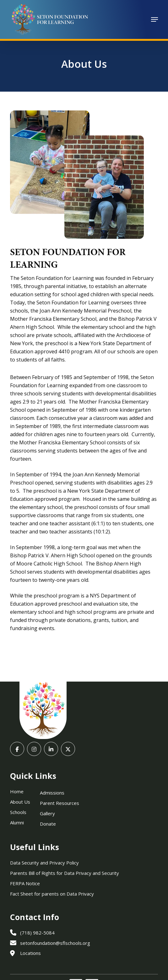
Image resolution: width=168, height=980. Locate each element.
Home (17, 791)
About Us (20, 802)
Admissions (52, 793)
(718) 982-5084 (32, 933)
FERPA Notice (25, 883)
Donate (48, 824)
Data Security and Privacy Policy (44, 863)
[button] (154, 19)
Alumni (17, 822)
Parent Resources (60, 803)
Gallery (47, 813)
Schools (18, 812)
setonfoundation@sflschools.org (50, 943)
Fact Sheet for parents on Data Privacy (52, 894)
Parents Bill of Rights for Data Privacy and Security (65, 873)
